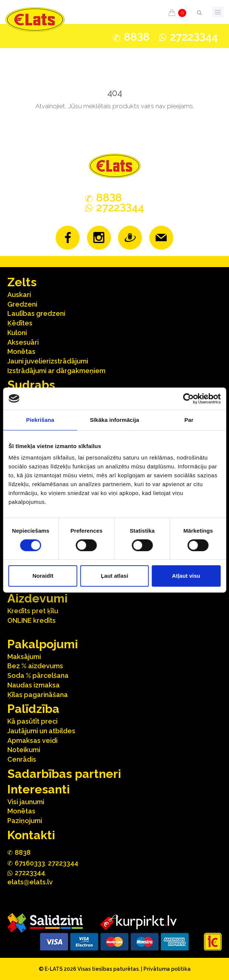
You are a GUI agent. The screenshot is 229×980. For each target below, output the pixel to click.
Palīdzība (33, 709)
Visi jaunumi (26, 802)
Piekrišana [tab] (40, 420)
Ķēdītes (20, 323)
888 (137, 37)
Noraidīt (43, 576)
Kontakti (31, 835)
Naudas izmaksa (34, 685)
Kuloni (17, 333)
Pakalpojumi (43, 644)
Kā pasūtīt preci (32, 721)
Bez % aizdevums (35, 666)
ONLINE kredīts (32, 620)
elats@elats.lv (30, 882)
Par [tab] (189, 420)
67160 (30, 863)
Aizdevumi (37, 598)
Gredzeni (22, 304)
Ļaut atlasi (114, 576)
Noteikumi (24, 750)
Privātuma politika (167, 969)
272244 (194, 37)
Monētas (21, 351)
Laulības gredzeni (36, 313)
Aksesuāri (23, 342)
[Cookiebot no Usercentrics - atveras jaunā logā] (188, 399)
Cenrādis (22, 759)
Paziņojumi (25, 821)
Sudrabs (31, 385)
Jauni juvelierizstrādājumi (48, 361)
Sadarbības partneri (64, 774)
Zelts (22, 282)
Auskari (19, 295)
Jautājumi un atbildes (41, 731)
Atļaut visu (186, 576)
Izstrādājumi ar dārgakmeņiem (56, 371)
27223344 (63, 863)
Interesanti (39, 789)
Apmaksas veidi (32, 740)
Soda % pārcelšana (38, 675)
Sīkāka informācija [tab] (115, 420)
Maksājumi (24, 657)
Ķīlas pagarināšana (38, 695)
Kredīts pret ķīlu (33, 611)
